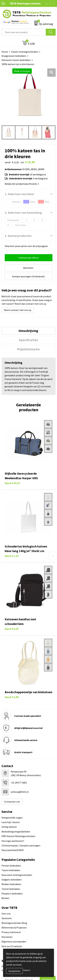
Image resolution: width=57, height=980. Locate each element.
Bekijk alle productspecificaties (22, 184)
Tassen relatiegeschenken (25, 52)
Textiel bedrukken (11, 889)
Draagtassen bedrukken (14, 56)
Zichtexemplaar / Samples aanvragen (21, 845)
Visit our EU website (12, 946)
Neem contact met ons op (18, 310)
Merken (5, 898)
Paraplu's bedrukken (12, 893)
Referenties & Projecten (14, 928)
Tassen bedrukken (11, 870)
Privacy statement (11, 932)
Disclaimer (7, 937)
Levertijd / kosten (11, 822)
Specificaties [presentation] (28, 340)
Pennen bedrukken (11, 866)
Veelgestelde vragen (12, 818)
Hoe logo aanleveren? (13, 841)
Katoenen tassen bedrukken (16, 60)
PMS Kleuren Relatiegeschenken (18, 836)
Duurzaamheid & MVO (13, 850)
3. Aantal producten (18, 236)
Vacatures (7, 918)
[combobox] (24, 32)
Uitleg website (9, 827)
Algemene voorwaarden (14, 941)
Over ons (6, 914)
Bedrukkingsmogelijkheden (16, 832)
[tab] (28, 331)
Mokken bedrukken (11, 884)
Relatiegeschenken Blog (14, 923)
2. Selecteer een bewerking (23, 213)
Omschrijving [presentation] (28, 331)
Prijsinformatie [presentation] (28, 349)
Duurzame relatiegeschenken (17, 875)
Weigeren (27, 970)
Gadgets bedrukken (12, 880)
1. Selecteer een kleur (19, 194)
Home (5, 52)
